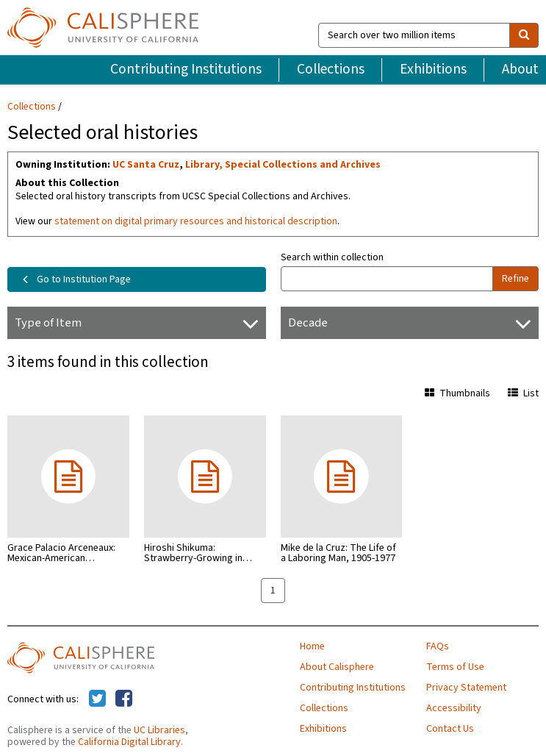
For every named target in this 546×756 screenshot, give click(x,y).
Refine (516, 279)
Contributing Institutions (186, 69)
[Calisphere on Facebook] (124, 699)
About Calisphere (337, 667)
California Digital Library (129, 742)
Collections (331, 69)
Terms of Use (455, 667)
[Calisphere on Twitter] (97, 699)
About (520, 69)
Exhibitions (433, 69)
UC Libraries (159, 730)
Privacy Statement (466, 688)
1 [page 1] (273, 591)
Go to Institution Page (74, 279)
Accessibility (454, 708)
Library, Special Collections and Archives (283, 165)
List (523, 393)
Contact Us (450, 729)
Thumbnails (457, 393)
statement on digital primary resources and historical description (196, 221)
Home (312, 646)
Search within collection (332, 257)
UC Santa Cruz (146, 165)
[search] (524, 35)
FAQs (438, 646)
